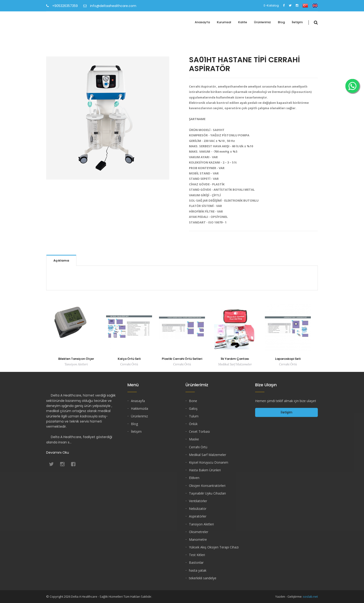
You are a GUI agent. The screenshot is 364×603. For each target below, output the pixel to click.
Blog (281, 22)
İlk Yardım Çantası (235, 359)
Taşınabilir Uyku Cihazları (207, 493)
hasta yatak (198, 570)
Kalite (243, 22)
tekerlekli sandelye (203, 578)
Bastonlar (196, 562)
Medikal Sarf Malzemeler (208, 455)
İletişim (297, 22)
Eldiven (194, 478)
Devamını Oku (58, 452)
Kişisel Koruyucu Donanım (209, 462)
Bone (193, 401)
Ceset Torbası (199, 431)
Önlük (193, 424)
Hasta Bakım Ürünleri (205, 470)
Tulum (194, 416)
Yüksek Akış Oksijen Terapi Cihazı (214, 547)
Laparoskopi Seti (288, 359)
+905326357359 (62, 6)
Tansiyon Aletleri (201, 524)
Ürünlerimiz (262, 22)
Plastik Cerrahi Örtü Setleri (182, 359)
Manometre (198, 539)
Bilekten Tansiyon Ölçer (76, 359)
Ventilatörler (198, 501)
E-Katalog (271, 5)
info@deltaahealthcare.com (110, 6)
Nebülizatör (198, 509)
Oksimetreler (199, 532)
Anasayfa (202, 22)
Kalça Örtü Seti (129, 359)
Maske (194, 439)
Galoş (193, 408)
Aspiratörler (198, 516)
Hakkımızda (140, 408)
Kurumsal (224, 22)
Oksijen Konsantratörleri (207, 486)
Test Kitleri (197, 555)
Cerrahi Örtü (198, 447)
